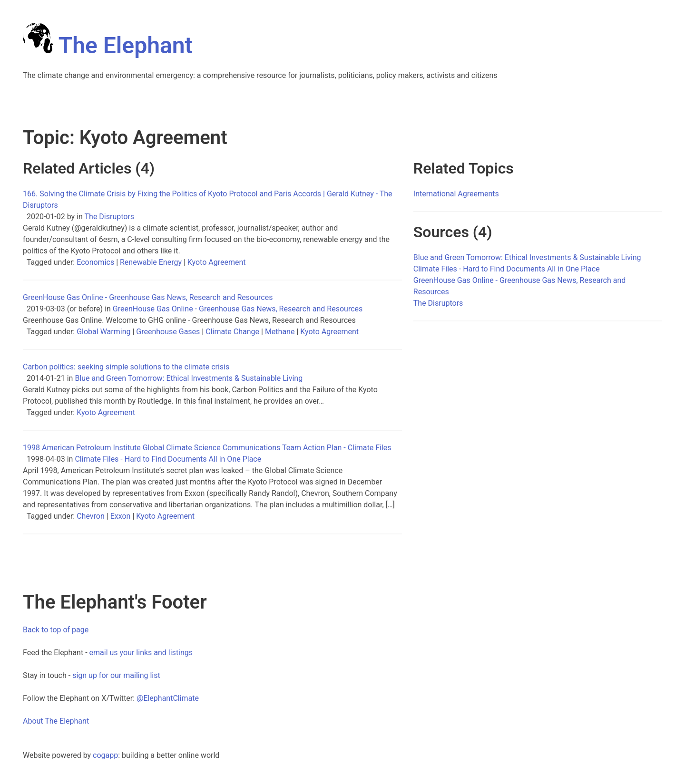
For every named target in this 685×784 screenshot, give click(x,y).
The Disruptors (110, 217)
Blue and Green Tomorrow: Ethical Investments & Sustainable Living (189, 378)
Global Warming (103, 332)
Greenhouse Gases (168, 332)
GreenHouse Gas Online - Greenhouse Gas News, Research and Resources (238, 309)
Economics (95, 262)
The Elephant (108, 45)
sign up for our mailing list (116, 675)
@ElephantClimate (168, 698)
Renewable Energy (151, 262)
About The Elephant (56, 721)
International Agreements (456, 194)
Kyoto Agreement (217, 262)
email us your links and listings (141, 653)
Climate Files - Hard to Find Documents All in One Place (168, 459)
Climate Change (232, 332)
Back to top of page (56, 630)
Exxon (121, 516)
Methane (280, 332)
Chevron (91, 516)
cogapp (105, 755)
